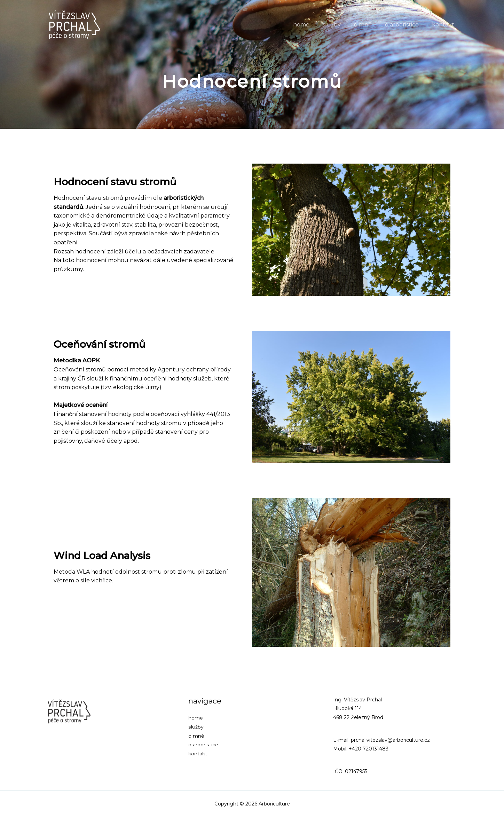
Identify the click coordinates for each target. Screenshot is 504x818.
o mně (368, 25)
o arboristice (405, 25)
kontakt (444, 25)
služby (339, 25)
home (311, 25)
